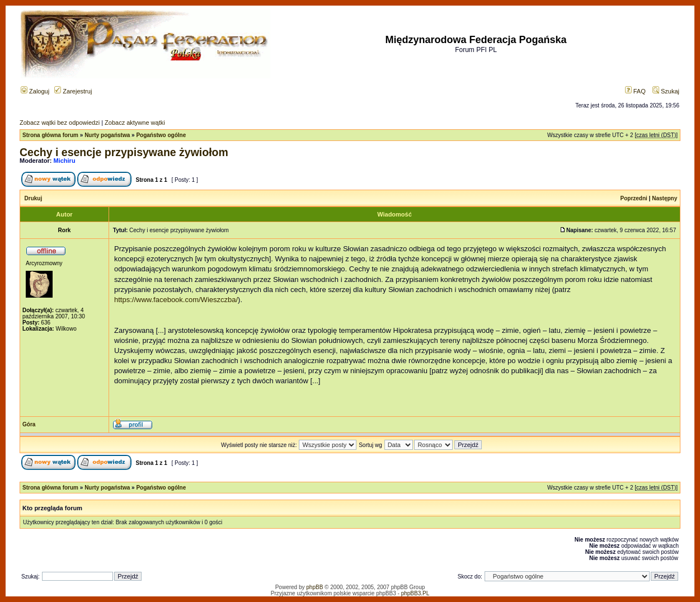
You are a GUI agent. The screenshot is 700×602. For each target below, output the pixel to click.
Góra (29, 424)
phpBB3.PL (415, 593)
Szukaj (666, 91)
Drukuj (34, 198)
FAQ (635, 91)
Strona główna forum (50, 135)
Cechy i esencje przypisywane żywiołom (124, 152)
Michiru (65, 161)
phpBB (314, 587)
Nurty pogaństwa (107, 135)
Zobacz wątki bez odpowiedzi (60, 123)
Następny (664, 198)
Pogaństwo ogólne (161, 135)
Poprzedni (634, 198)
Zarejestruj (73, 91)
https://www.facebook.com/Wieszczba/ (176, 300)
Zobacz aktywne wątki (135, 123)
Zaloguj (35, 91)
